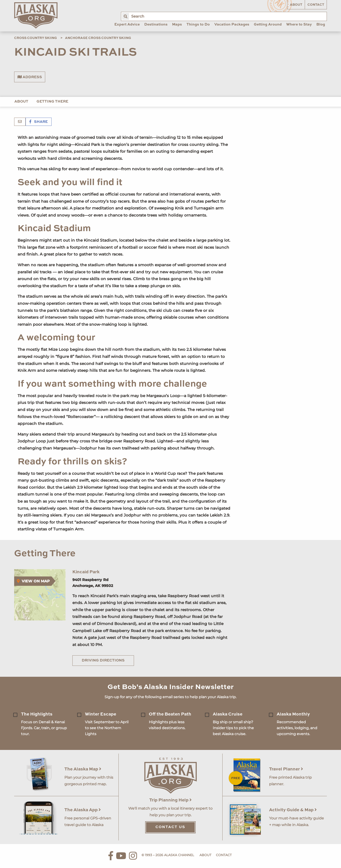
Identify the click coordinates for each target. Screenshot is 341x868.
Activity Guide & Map (293, 810)
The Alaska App (83, 810)
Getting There (52, 102)
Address (30, 77)
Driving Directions (103, 661)
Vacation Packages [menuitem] (232, 25)
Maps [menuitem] (177, 25)
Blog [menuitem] (321, 25)
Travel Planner (286, 769)
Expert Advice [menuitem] (127, 25)
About (296, 5)
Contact (316, 5)
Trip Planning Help (170, 800)
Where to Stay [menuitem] (299, 25)
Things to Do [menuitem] (198, 25)
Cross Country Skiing (35, 38)
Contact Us (170, 827)
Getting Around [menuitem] (268, 25)
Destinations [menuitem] (156, 25)
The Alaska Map (83, 769)
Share (39, 122)
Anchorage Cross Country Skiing (98, 38)
